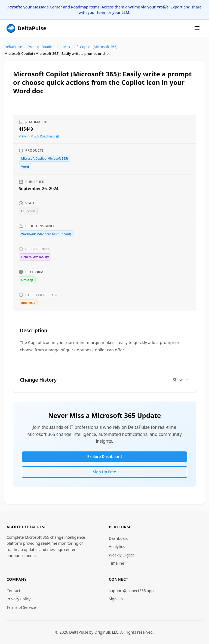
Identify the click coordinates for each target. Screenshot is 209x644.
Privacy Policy (19, 599)
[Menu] (197, 29)
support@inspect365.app (131, 591)
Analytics (117, 546)
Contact (13, 591)
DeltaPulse (13, 47)
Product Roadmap (43, 47)
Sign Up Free (104, 472)
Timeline (116, 563)
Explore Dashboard (104, 456)
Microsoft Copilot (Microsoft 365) (90, 47)
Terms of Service (21, 607)
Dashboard (119, 538)
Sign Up (116, 599)
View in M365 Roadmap (39, 136)
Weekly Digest (122, 555)
